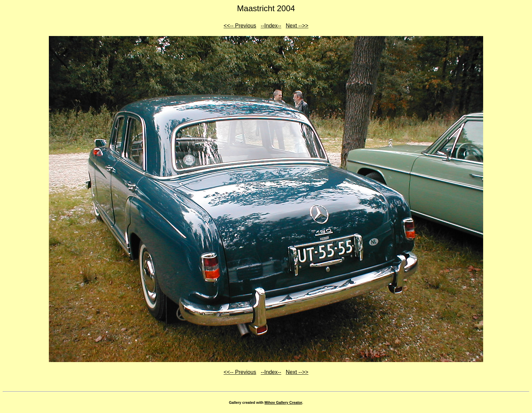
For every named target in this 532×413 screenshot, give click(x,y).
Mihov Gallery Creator (283, 402)
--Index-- (271, 26)
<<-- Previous (240, 26)
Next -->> (297, 26)
